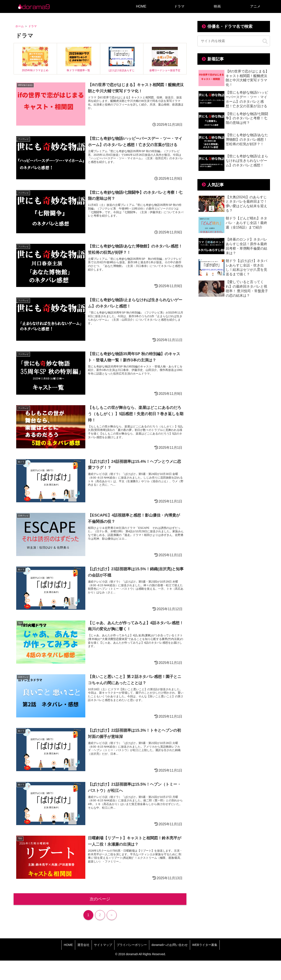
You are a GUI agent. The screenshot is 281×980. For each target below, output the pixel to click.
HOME (68, 945)
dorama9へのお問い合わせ (169, 945)
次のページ (100, 899)
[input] (234, 41)
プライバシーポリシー (132, 945)
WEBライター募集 (205, 945)
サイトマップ (103, 945)
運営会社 (83, 945)
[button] (265, 41)
